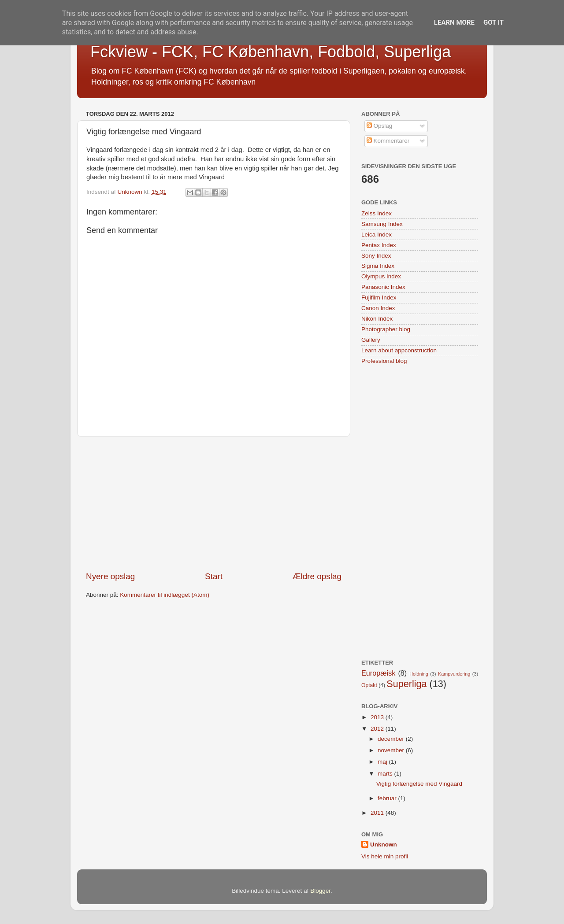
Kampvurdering (454, 674)
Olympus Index (381, 276)
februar (388, 798)
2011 (378, 813)
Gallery (371, 340)
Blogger (320, 891)
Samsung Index (382, 224)
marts (386, 774)
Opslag (380, 126)
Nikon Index (377, 319)
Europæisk (378, 673)
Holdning (419, 674)
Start (214, 576)
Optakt (369, 685)
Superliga (406, 684)
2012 (378, 729)
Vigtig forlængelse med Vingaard (419, 784)
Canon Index (378, 308)
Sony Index (376, 256)
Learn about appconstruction (399, 350)
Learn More (454, 22)
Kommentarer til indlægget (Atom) (165, 595)
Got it (493, 22)
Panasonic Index (383, 287)
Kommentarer (388, 141)
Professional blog (384, 361)
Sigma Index (378, 266)
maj (383, 762)
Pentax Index (379, 245)
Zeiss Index (377, 213)
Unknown (384, 845)
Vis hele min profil (385, 856)
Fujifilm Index (379, 298)
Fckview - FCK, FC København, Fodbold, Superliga (271, 52)
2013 (378, 717)
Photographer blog (386, 329)
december (392, 739)
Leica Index (377, 235)
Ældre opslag (317, 576)
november (392, 750)
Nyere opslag (110, 576)
